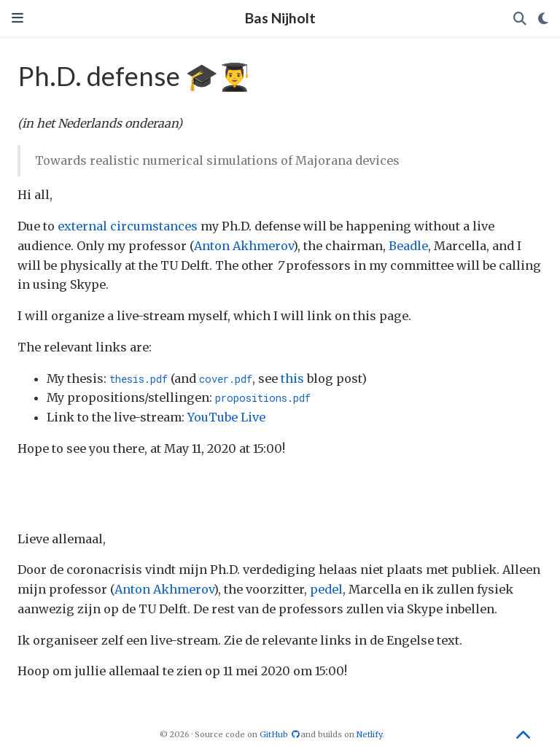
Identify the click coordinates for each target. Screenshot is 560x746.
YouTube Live (226, 417)
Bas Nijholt (280, 18)
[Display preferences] (543, 19)
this (292, 378)
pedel (326, 589)
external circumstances (128, 226)
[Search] (520, 19)
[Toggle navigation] (17, 18)
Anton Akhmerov (244, 246)
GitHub (280, 734)
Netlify (369, 734)
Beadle (408, 246)
